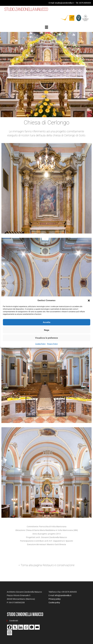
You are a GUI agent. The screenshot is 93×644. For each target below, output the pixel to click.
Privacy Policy (52, 344)
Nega (47, 330)
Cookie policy (54, 603)
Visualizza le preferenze (46, 338)
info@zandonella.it (63, 595)
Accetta (47, 322)
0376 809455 (85, 3)
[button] (89, 300)
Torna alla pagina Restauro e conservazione (48, 565)
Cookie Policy (40, 344)
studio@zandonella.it (64, 3)
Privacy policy (55, 599)
